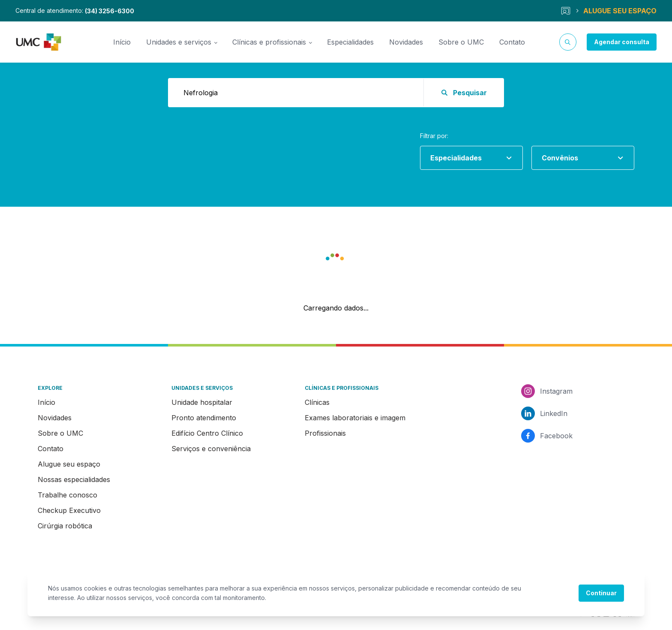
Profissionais (325, 433)
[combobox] (468, 158)
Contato (512, 42)
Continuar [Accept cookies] (601, 593)
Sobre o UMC (461, 42)
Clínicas (317, 402)
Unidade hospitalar (202, 402)
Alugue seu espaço (69, 464)
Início (122, 42)
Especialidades (350, 42)
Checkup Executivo (69, 510)
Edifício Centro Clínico (207, 433)
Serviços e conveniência (211, 449)
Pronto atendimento (204, 418)
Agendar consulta (622, 42)
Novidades (406, 42)
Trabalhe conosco (67, 495)
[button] (336, 259)
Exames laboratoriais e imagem (355, 418)
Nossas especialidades (74, 479)
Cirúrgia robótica (65, 526)
